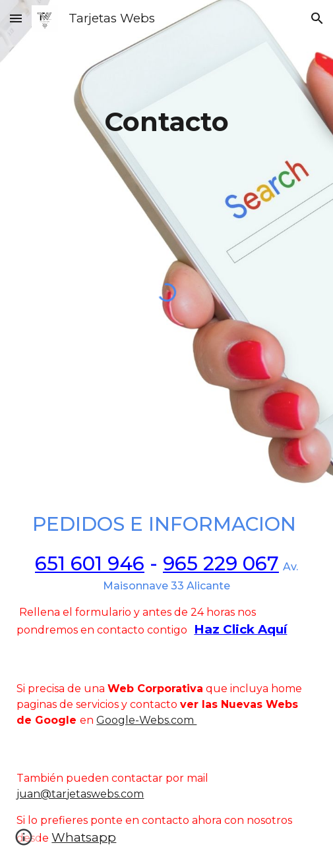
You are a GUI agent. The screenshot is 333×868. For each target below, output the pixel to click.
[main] (166, 101)
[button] (16, 18)
